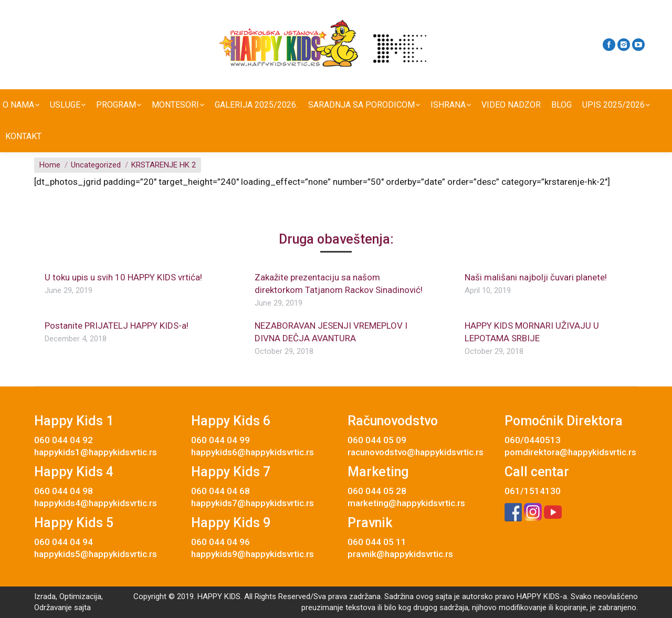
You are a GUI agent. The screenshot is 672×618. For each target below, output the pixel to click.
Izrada (45, 596)
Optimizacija (80, 596)
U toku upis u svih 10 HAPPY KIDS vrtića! (123, 277)
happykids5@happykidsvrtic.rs (96, 554)
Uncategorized (96, 165)
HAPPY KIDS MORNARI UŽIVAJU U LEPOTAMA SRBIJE (532, 332)
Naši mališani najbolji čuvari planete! (536, 277)
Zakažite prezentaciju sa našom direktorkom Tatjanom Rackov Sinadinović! (339, 284)
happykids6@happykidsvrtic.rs (253, 452)
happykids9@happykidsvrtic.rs (253, 554)
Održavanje (53, 607)
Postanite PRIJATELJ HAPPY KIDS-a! (117, 326)
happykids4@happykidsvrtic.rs (96, 503)
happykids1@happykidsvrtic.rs (96, 452)
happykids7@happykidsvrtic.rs (253, 503)
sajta (82, 607)
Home (50, 165)
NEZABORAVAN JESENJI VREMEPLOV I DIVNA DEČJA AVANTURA (331, 332)
